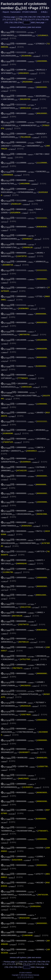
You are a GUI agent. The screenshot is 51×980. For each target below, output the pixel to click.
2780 (46, 20)
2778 (38, 20)
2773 (13, 20)
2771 (5, 20)
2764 (21, 17)
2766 (30, 17)
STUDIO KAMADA (29, 12)
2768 (39, 17)
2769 (43, 17)
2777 (33, 20)
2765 (25, 17)
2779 (42, 20)
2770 (48, 17)
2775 (24, 20)
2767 (34, 17)
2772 (9, 20)
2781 (7, 23)
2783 (15, 23)
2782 (11, 23)
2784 (20, 23)
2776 (29, 20)
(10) (8, 32)
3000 (33, 23)
